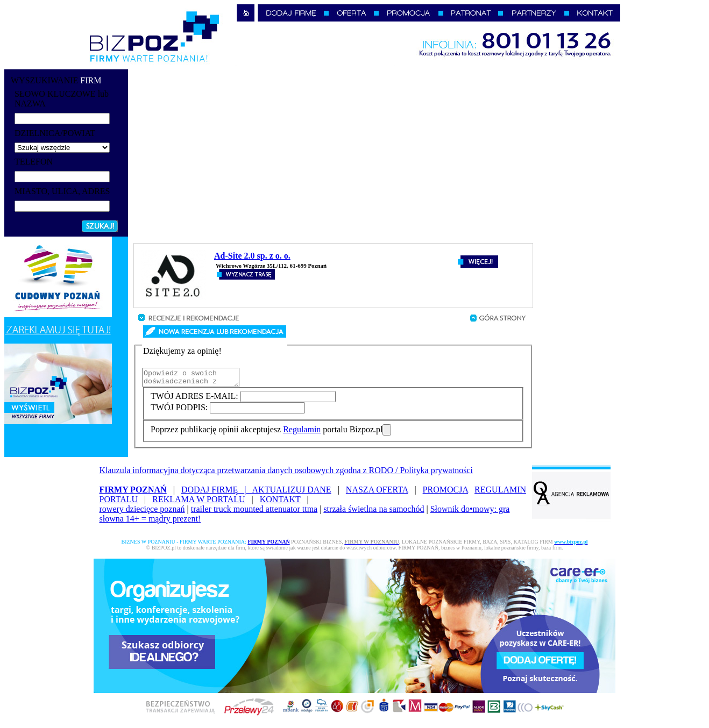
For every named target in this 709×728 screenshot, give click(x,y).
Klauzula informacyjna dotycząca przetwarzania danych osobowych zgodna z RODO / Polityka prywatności (286, 473)
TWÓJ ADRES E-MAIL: (196, 399)
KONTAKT (280, 502)
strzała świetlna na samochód (374, 512)
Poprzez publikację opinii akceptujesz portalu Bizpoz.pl (267, 433)
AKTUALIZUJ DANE (292, 493)
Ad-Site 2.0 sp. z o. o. (252, 256)
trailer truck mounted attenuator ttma (254, 512)
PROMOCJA (445, 493)
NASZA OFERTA (377, 493)
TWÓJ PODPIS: (180, 411)
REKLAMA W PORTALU (198, 502)
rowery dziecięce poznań (142, 512)
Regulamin (302, 433)
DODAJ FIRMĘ (217, 493)
